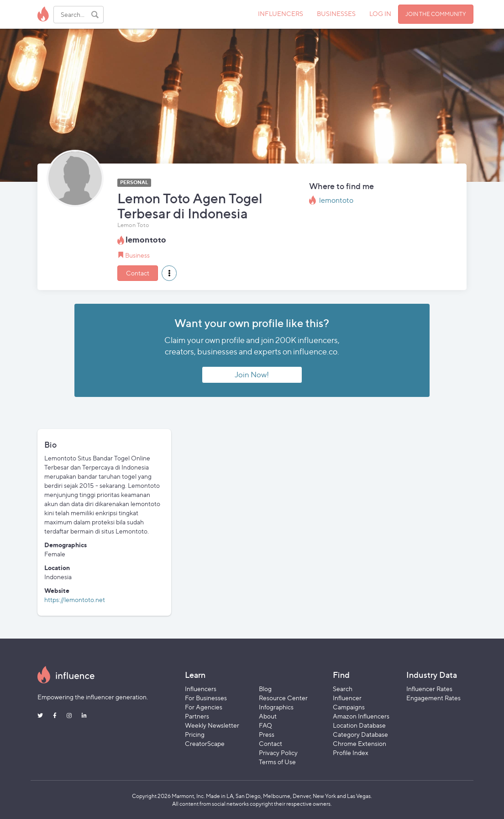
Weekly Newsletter (212, 725)
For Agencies (204, 707)
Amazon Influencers (361, 716)
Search (343, 689)
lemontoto (336, 200)
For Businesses (206, 698)
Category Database (360, 734)
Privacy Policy (278, 753)
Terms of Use (277, 762)
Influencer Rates (429, 689)
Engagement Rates (433, 698)
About (268, 716)
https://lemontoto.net (75, 600)
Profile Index (351, 753)
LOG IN (380, 13)
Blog (265, 689)
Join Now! (252, 375)
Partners (197, 716)
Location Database (359, 725)
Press (267, 734)
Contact (138, 273)
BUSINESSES (336, 13)
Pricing (195, 734)
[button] (169, 273)
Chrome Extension (360, 743)
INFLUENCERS (281, 13)
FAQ (265, 725)
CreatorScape (205, 743)
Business (137, 255)
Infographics (276, 707)
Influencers (201, 689)
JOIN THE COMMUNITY (436, 14)
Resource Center (283, 698)
